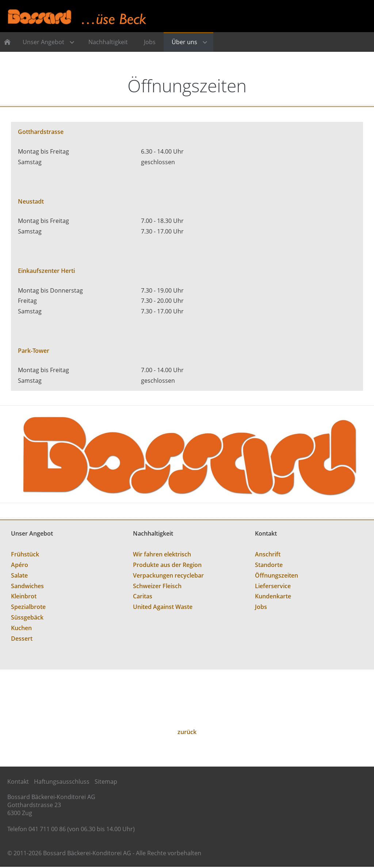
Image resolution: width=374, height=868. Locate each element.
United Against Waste (163, 607)
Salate (19, 575)
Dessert (22, 639)
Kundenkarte (273, 596)
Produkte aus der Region (167, 565)
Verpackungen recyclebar (168, 575)
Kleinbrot (24, 596)
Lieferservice (273, 586)
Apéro (20, 565)
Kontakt (18, 782)
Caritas (143, 596)
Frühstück (25, 554)
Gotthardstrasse (41, 132)
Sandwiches (27, 586)
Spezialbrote (28, 607)
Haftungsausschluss (62, 782)
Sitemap (106, 782)
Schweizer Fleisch (157, 586)
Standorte (269, 565)
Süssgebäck (27, 617)
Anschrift (268, 554)
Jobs (261, 607)
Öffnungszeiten (276, 575)
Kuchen (21, 628)
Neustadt (31, 201)
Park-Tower (34, 351)
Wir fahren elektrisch (162, 554)
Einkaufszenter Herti (46, 271)
